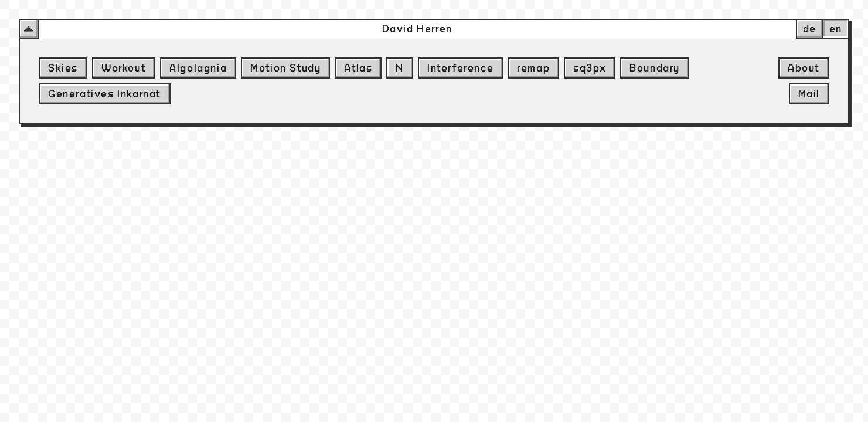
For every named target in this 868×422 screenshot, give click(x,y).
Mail (809, 94)
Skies (63, 68)
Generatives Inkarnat (105, 94)
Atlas (358, 68)
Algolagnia (198, 68)
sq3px (590, 68)
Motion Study (285, 68)
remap (533, 68)
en (836, 29)
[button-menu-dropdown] (29, 29)
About (804, 68)
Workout (124, 68)
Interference (460, 68)
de (810, 29)
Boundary (655, 68)
